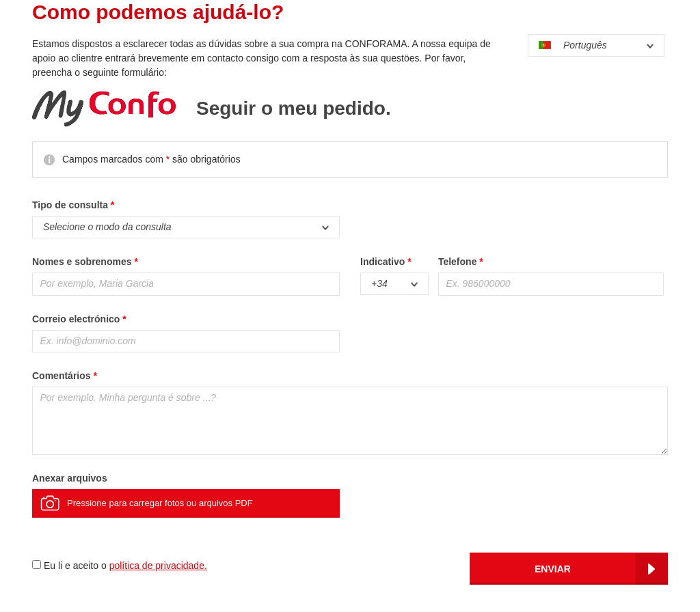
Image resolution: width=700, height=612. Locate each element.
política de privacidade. (158, 566)
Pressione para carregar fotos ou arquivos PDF (160, 503)
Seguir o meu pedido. (294, 109)
